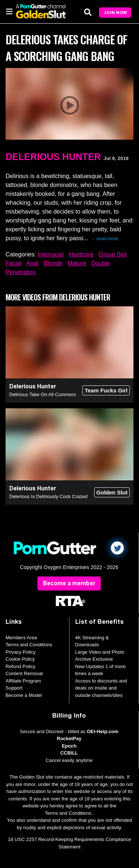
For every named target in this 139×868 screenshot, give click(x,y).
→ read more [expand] (104, 239)
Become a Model (24, 695)
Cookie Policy (20, 659)
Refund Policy (20, 666)
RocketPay (69, 738)
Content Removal (24, 673)
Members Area (21, 638)
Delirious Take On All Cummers (43, 394)
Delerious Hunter (53, 157)
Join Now (115, 13)
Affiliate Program (23, 681)
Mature (77, 263)
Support (14, 688)
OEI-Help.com (102, 731)
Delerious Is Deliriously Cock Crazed (48, 496)
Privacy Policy (21, 652)
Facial (14, 263)
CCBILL (69, 753)
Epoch (69, 746)
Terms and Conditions (29, 645)
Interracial (50, 254)
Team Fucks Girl (106, 390)
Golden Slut (112, 492)
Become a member (69, 583)
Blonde (53, 263)
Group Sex (113, 254)
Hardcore (81, 254)
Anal (32, 263)
